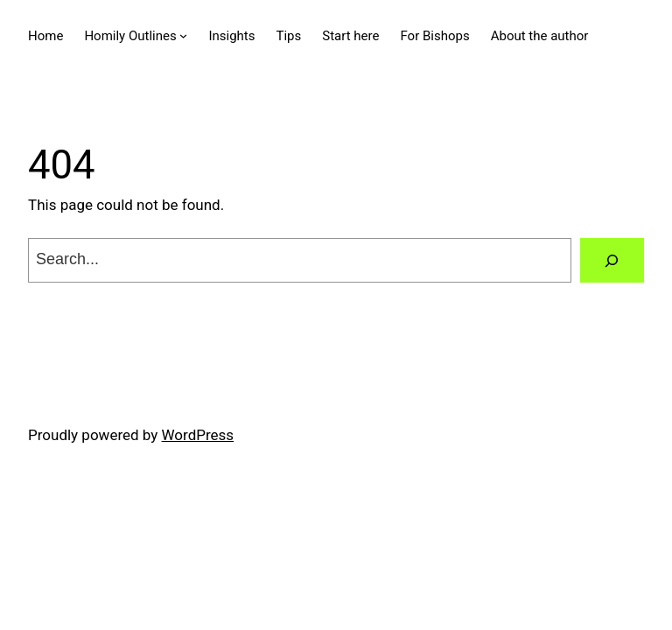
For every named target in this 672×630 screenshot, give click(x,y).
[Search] (612, 260)
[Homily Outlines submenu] (183, 35)
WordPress (198, 435)
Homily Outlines (130, 36)
